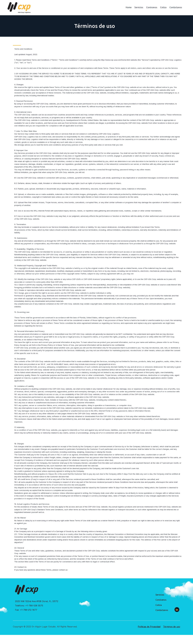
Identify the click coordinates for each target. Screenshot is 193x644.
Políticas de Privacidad (149, 627)
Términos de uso (172, 627)
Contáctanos (176, 7)
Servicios (139, 7)
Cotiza (163, 7)
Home (129, 7)
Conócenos (152, 7)
